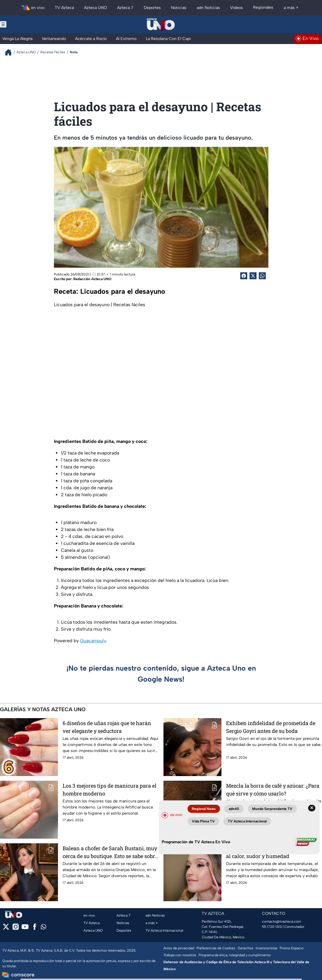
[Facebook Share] (244, 276)
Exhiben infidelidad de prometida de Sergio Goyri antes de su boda (271, 727)
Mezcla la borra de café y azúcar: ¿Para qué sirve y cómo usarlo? (273, 790)
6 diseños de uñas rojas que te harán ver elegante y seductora (107, 727)
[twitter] (6, 929)
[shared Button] (262, 276)
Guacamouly (93, 641)
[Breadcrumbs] (11, 52)
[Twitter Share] (253, 276)
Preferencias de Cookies (216, 948)
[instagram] (16, 929)
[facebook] (35, 929)
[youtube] (25, 929)
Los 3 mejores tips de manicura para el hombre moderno (110, 790)
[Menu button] (23, 24)
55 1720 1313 (272, 927)
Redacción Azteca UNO (92, 279)
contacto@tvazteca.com (282, 921)
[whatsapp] (43, 928)
